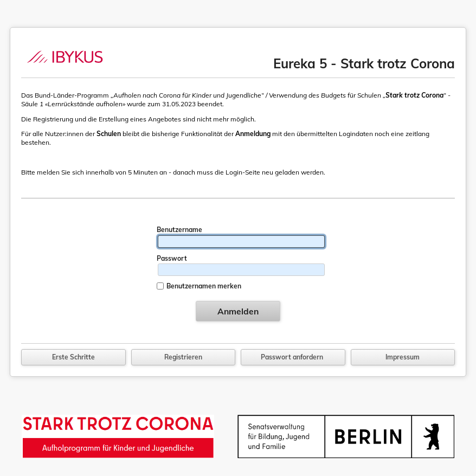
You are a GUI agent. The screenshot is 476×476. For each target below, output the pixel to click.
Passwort (172, 258)
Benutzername (179, 230)
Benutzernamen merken (204, 286)
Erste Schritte (73, 357)
